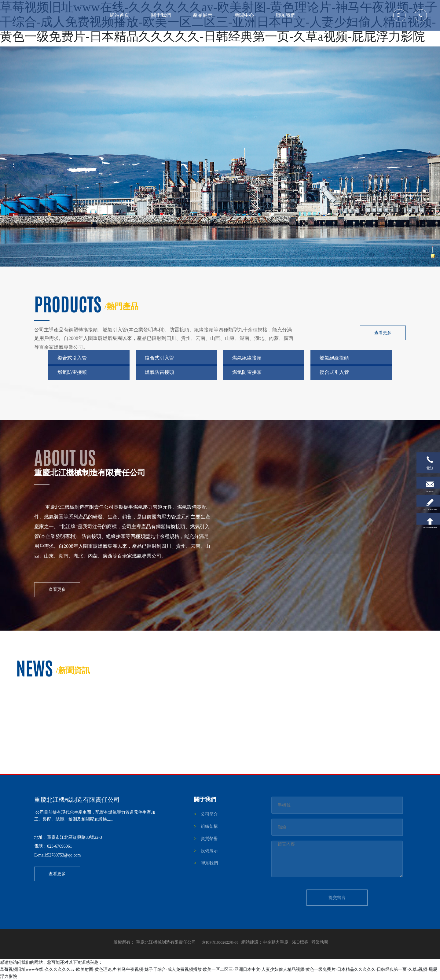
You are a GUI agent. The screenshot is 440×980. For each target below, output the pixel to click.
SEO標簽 (300, 942)
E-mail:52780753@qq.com (57, 855)
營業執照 (320, 942)
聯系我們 (209, 863)
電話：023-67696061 (53, 846)
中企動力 (271, 942)
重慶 (284, 942)
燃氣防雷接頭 (72, 372)
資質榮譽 (209, 838)
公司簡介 (209, 814)
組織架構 (209, 826)
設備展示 (209, 851)
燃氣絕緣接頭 (247, 358)
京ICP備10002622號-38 (220, 942)
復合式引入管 (72, 358)
